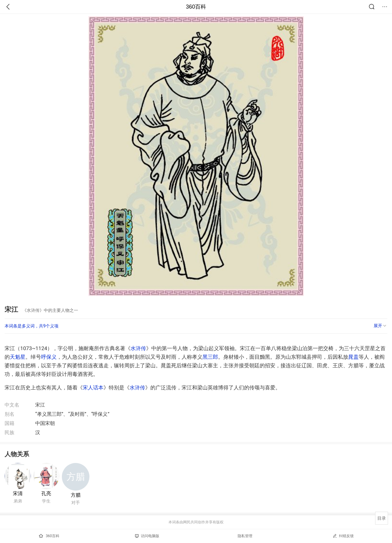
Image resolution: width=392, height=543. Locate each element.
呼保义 (49, 357)
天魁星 (18, 357)
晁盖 (353, 357)
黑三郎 (210, 357)
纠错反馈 (343, 536)
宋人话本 (93, 388)
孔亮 (46, 493)
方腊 (76, 495)
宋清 (18, 493)
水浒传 (138, 348)
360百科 (196, 7)
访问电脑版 (147, 536)
